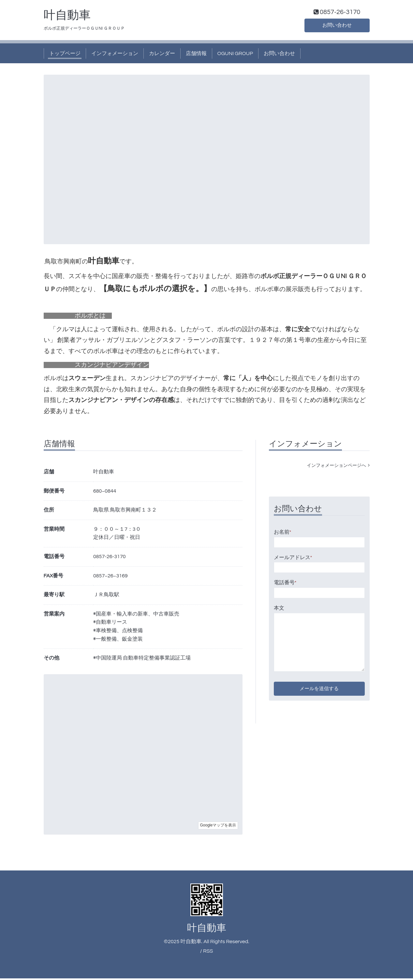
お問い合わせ (337, 26)
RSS (208, 952)
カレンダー (162, 55)
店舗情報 (196, 55)
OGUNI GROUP (235, 55)
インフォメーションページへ (338, 467)
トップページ (65, 55)
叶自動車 (67, 17)
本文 (279, 609)
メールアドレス (293, 559)
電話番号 (285, 584)
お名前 (283, 534)
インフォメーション (115, 55)
